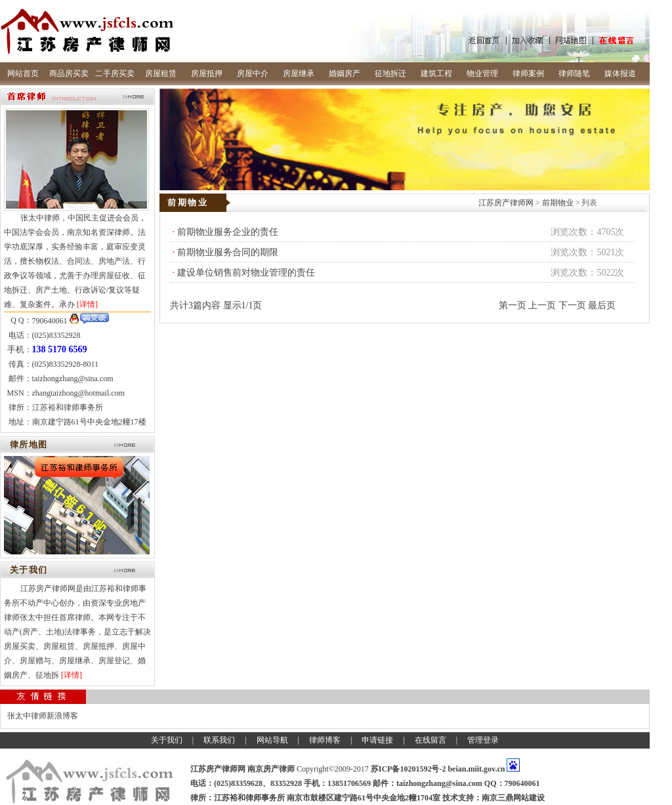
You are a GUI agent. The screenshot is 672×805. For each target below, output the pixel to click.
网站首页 (23, 73)
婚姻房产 (345, 73)
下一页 (572, 305)
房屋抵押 (207, 73)
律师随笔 (574, 73)
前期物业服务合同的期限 (228, 252)
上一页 (542, 305)
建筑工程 (436, 73)
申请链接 (377, 740)
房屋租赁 (161, 73)
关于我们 (167, 740)
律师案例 (528, 73)
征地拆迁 (390, 73)
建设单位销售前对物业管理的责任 (246, 273)
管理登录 (483, 740)
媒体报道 (620, 73)
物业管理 (482, 73)
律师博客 (325, 740)
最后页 (602, 305)
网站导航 (272, 740)
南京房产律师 (271, 769)
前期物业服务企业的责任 (228, 232)
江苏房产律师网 (506, 203)
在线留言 (430, 740)
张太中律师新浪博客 (43, 716)
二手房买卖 (115, 73)
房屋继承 (299, 73)
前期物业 (558, 203)
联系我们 (219, 740)
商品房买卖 (69, 73)
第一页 (513, 305)
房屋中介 (253, 73)
